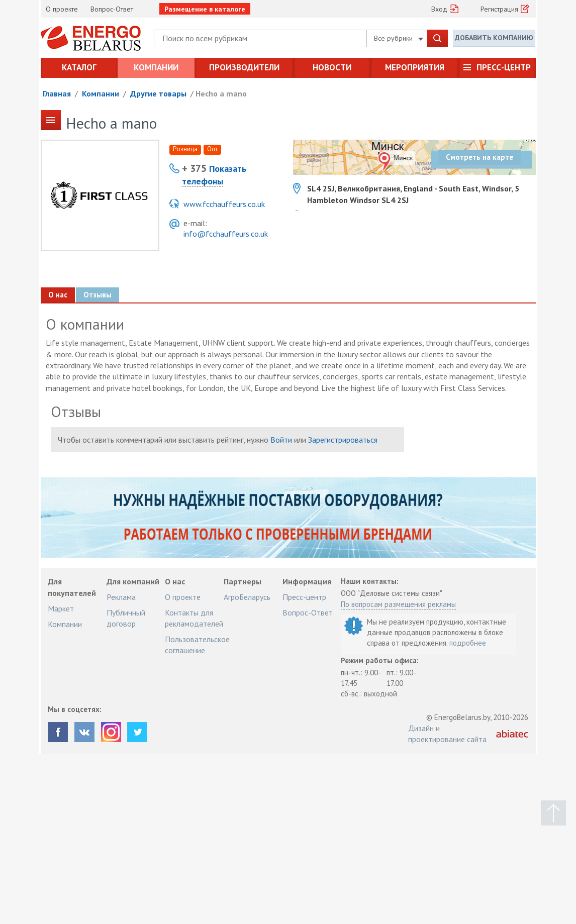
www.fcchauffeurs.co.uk (224, 204)
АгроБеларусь (247, 597)
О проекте (62, 9)
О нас (57, 295)
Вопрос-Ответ (112, 9)
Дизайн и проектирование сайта (447, 734)
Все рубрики (399, 38)
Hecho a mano (221, 93)
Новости (332, 67)
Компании (156, 67)
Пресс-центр (504, 67)
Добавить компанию (494, 38)
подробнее (468, 643)
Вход (439, 9)
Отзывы (97, 295)
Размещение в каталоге (205, 9)
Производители (244, 67)
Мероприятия (415, 67)
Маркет (61, 608)
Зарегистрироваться (343, 440)
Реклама (121, 597)
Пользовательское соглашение (197, 645)
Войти (281, 440)
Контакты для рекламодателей (194, 618)
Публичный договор (126, 618)
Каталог (79, 67)
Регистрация (499, 9)
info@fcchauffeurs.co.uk (226, 234)
